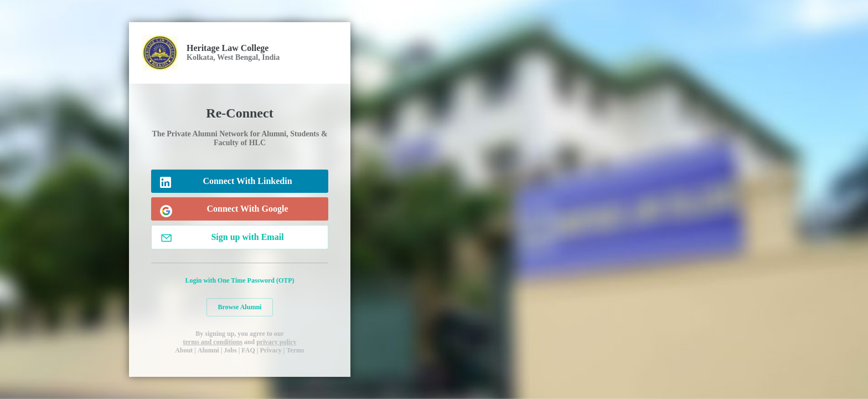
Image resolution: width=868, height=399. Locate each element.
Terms (295, 350)
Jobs (230, 350)
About (184, 350)
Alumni (208, 350)
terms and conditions (212, 342)
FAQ (248, 350)
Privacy (270, 350)
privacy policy (276, 342)
